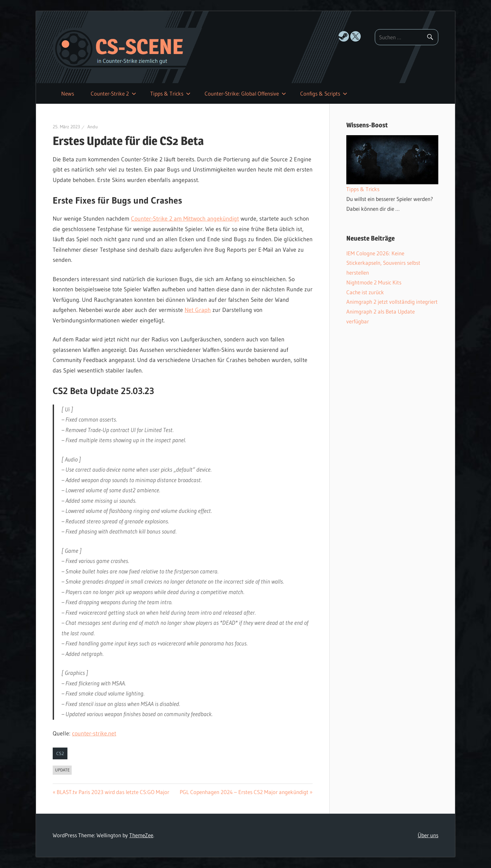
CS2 (60, 753)
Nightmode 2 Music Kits (374, 282)
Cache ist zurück (365, 292)
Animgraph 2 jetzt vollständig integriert (392, 302)
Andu (93, 127)
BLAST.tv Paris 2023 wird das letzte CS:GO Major (113, 792)
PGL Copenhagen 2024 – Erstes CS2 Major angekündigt (244, 792)
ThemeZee (141, 835)
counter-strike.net (94, 733)
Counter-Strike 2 (113, 93)
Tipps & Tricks (170, 93)
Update (62, 770)
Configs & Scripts (324, 93)
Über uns (428, 835)
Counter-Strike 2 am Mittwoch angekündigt (185, 219)
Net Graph (198, 310)
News (68, 93)
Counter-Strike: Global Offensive (245, 93)
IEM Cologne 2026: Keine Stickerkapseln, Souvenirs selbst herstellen (383, 263)
